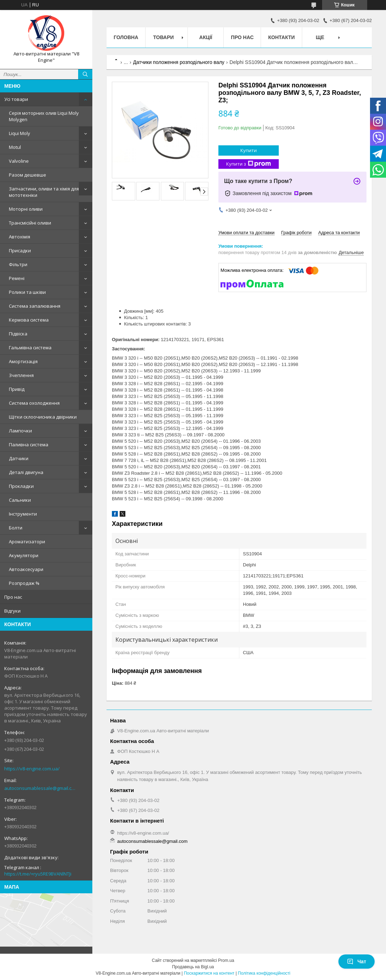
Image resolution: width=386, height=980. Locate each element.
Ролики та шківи (27, 292)
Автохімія (20, 237)
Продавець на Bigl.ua (193, 967)
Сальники (20, 500)
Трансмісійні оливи (30, 223)
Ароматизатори (27, 542)
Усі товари (16, 99)
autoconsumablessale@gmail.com (41, 788)
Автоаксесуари (26, 569)
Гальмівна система (30, 348)
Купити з (249, 164)
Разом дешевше (28, 175)
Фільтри (18, 264)
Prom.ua (226, 960)
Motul (15, 147)
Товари (163, 37)
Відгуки (12, 611)
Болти (16, 528)
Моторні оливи (26, 209)
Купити (249, 150)
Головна (126, 37)
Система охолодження (34, 403)
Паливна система (29, 445)
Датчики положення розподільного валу (179, 62)
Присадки (20, 251)
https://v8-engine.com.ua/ (32, 769)
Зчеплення (21, 375)
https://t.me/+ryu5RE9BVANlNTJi (38, 874)
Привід (17, 389)
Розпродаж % (24, 583)
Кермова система (29, 320)
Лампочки (20, 431)
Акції (206, 37)
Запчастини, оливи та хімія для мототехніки (44, 192)
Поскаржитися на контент (209, 973)
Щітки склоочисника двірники (43, 417)
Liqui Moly (20, 133)
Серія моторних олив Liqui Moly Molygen (44, 116)
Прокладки (21, 486)
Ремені (17, 278)
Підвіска (18, 334)
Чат (357, 962)
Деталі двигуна (26, 472)
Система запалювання (35, 306)
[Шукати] (85, 74)
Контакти (281, 37)
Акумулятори (24, 555)
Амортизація (23, 361)
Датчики (19, 458)
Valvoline (19, 161)
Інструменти (23, 514)
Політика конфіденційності (264, 973)
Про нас (13, 597)
